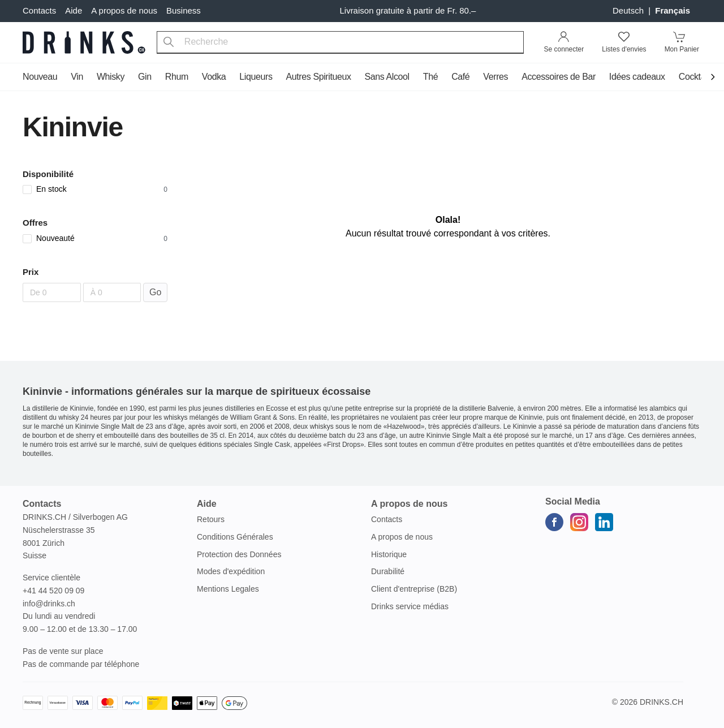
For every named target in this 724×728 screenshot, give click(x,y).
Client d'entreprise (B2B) (414, 589)
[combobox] (340, 42)
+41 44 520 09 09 (53, 591)
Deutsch (629, 10)
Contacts (39, 10)
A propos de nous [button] (409, 504)
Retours (211, 519)
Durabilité (388, 571)
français (673, 10)
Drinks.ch (661, 702)
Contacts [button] (42, 504)
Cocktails (696, 77)
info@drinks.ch (49, 604)
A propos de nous (124, 10)
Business (184, 10)
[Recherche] (169, 42)
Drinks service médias (410, 606)
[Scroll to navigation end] (713, 78)
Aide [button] (207, 504)
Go (155, 292)
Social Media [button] (573, 501)
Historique (389, 554)
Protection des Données (239, 554)
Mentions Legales (228, 589)
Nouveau (40, 77)
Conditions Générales (235, 537)
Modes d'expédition (231, 571)
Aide (74, 10)
